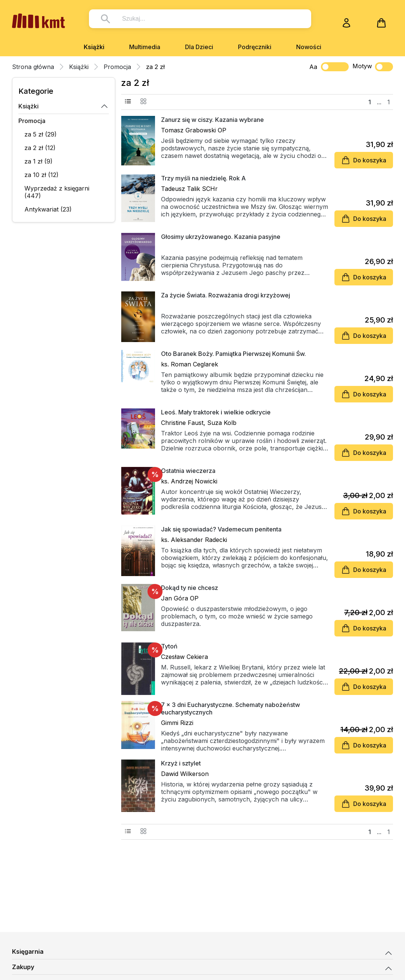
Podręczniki (255, 47)
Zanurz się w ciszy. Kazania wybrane (212, 120)
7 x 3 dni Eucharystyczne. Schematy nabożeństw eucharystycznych (230, 708)
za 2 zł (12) (40, 148)
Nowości (309, 47)
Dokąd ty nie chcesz (190, 588)
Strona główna (33, 67)
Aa (313, 67)
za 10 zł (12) (41, 175)
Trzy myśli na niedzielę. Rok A (203, 178)
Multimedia (145, 47)
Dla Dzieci (199, 47)
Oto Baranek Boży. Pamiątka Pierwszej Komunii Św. (233, 354)
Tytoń (169, 646)
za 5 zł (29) (41, 134)
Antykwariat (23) (48, 209)
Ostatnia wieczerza (188, 471)
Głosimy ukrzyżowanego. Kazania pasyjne (221, 237)
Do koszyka (364, 160)
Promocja (117, 67)
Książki (94, 47)
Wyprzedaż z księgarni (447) (57, 192)
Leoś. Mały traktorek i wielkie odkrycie (216, 412)
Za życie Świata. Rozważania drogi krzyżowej (226, 295)
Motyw (373, 67)
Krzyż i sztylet (181, 763)
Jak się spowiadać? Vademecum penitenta (221, 529)
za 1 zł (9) (38, 161)
